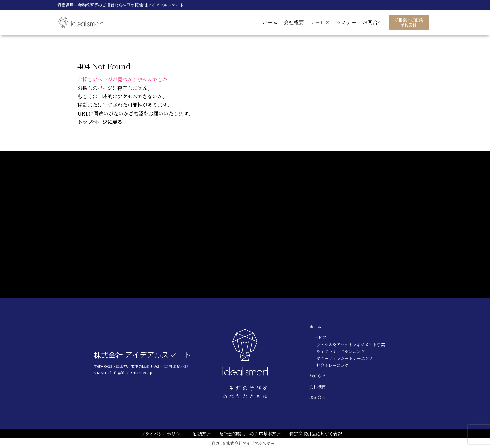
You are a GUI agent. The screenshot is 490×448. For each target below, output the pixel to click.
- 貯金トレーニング (331, 365)
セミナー (346, 22)
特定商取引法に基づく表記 (316, 433)
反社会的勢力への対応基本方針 (250, 433)
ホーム (270, 22)
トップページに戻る (100, 122)
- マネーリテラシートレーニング (344, 358)
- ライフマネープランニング (339, 351)
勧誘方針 (202, 433)
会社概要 (294, 22)
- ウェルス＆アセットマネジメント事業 (350, 345)
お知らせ (317, 376)
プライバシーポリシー (162, 433)
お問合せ (372, 22)
